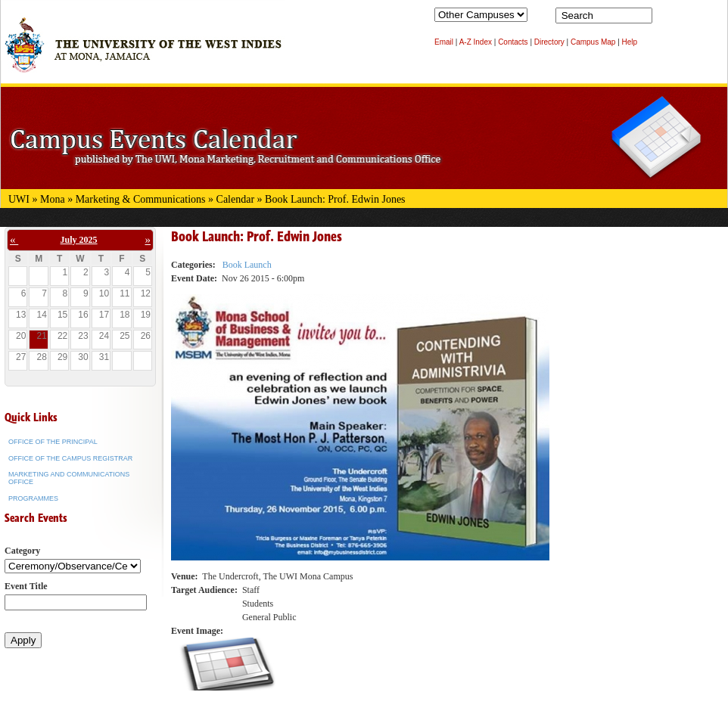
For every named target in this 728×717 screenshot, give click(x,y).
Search (667, 19)
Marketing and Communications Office (69, 478)
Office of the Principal (53, 442)
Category (22, 551)
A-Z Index (476, 42)
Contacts (513, 42)
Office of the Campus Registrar (70, 458)
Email (444, 42)
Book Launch (247, 265)
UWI (19, 199)
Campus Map (593, 42)
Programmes (33, 498)
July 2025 (79, 240)
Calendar (236, 199)
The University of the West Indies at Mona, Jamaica (143, 52)
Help (630, 42)
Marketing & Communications (141, 199)
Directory (549, 42)
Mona (53, 199)
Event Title (26, 586)
